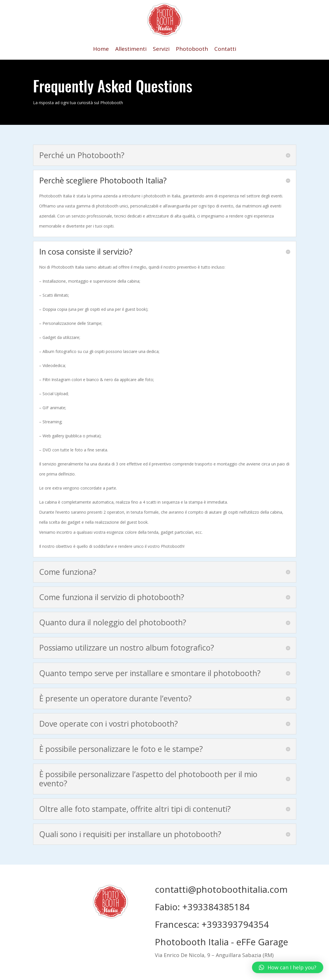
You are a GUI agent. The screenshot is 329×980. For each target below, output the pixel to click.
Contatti (225, 50)
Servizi (161, 50)
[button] (288, 967)
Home (101, 50)
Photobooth (192, 50)
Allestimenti (131, 50)
